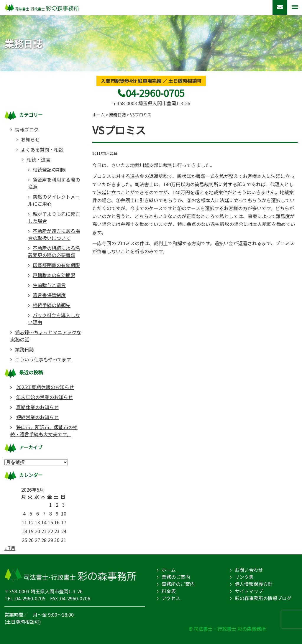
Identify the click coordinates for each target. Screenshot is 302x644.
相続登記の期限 (49, 169)
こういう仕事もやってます (43, 359)
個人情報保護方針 (254, 584)
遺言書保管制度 (49, 295)
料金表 (169, 591)
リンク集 (244, 577)
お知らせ (30, 139)
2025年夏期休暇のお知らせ (45, 387)
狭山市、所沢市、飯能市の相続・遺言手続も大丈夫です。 (44, 431)
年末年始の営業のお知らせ (45, 397)
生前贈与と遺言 (49, 285)
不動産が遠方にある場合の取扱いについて (54, 234)
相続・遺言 (39, 159)
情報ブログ (27, 129)
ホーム (169, 570)
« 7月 (10, 548)
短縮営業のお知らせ (37, 417)
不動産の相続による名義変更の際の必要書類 (54, 251)
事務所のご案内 (178, 584)
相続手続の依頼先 (52, 305)
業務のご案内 (176, 577)
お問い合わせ (249, 570)
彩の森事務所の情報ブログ (263, 598)
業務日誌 (24, 349)
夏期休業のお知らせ (37, 407)
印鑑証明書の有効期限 (56, 265)
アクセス (171, 598)
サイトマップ (249, 591)
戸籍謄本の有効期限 (54, 275)
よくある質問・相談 (42, 149)
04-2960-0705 (155, 93)
